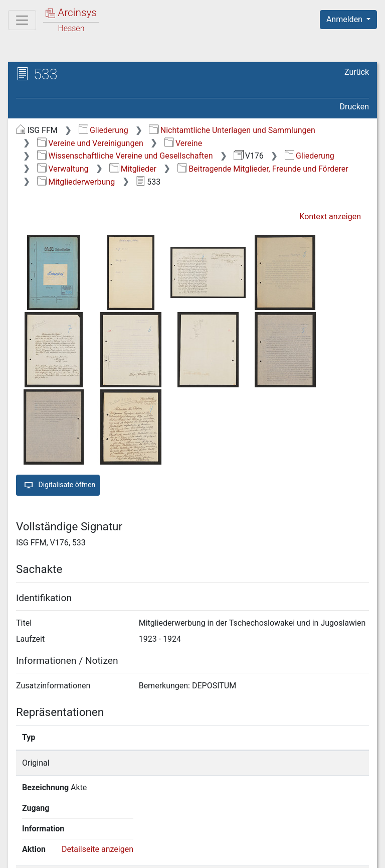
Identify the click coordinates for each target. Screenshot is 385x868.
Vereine (183, 143)
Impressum (352, 854)
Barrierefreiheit (278, 854)
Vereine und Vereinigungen (90, 143)
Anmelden (345, 19)
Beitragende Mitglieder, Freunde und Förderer (263, 169)
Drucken (354, 107)
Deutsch (60, 835)
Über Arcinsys (126, 854)
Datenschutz (201, 854)
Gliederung (104, 130)
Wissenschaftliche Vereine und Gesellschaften (125, 156)
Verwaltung (63, 169)
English (23, 835)
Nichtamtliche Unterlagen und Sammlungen (232, 130)
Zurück (357, 72)
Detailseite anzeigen (319, 763)
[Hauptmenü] (22, 20)
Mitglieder (133, 169)
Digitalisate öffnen (58, 485)
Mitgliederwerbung (76, 182)
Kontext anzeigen (330, 216)
